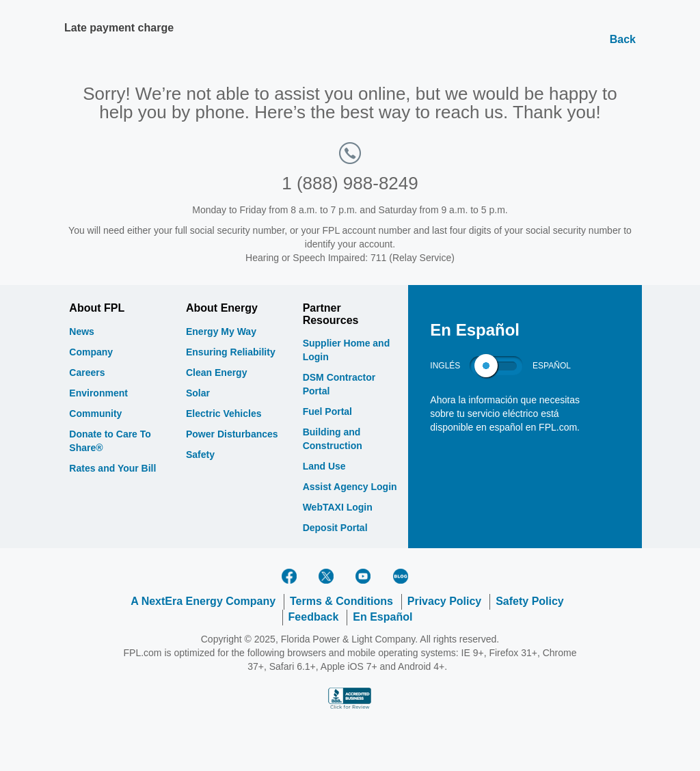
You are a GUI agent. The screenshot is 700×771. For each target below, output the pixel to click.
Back (623, 39)
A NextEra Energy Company (203, 601)
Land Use (324, 466)
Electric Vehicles (224, 414)
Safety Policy (530, 601)
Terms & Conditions (341, 601)
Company (91, 352)
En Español (382, 617)
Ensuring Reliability (231, 352)
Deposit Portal (335, 528)
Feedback (314, 617)
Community (95, 414)
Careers (87, 373)
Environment (98, 393)
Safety (200, 455)
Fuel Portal (327, 411)
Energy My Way (221, 332)
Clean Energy (216, 373)
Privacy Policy (445, 601)
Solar (198, 393)
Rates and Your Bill (112, 468)
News (82, 332)
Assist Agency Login (350, 487)
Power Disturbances (232, 434)
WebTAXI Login (338, 507)
